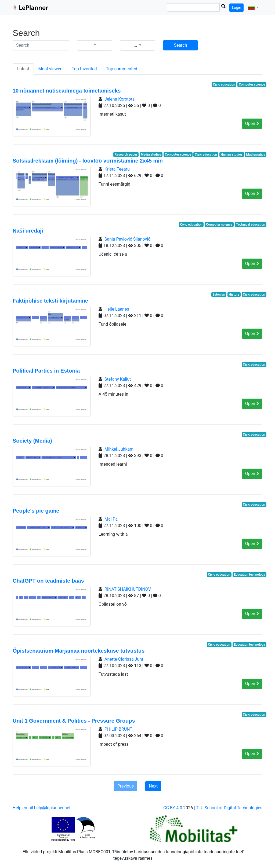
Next (153, 786)
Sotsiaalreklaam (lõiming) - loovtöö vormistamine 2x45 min (88, 161)
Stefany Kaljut (118, 379)
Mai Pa (111, 519)
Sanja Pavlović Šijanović (127, 239)
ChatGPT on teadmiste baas (48, 581)
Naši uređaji (28, 231)
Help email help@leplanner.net (42, 808)
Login (236, 8)
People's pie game (36, 511)
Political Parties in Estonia (46, 371)
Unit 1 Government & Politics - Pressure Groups (74, 721)
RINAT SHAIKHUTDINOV (128, 589)
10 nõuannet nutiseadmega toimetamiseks (67, 91)
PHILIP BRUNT (118, 729)
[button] (254, 8)
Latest (23, 69)
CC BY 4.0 (173, 808)
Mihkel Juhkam (119, 449)
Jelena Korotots (120, 99)
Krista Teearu (117, 169)
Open (252, 124)
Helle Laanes (117, 309)
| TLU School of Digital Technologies (228, 808)
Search (180, 45)
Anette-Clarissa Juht (124, 659)
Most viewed (50, 69)
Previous (126, 786)
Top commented (122, 69)
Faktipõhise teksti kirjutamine (50, 301)
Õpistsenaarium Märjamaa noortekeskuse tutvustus (79, 651)
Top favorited (84, 69)
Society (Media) (32, 441)
